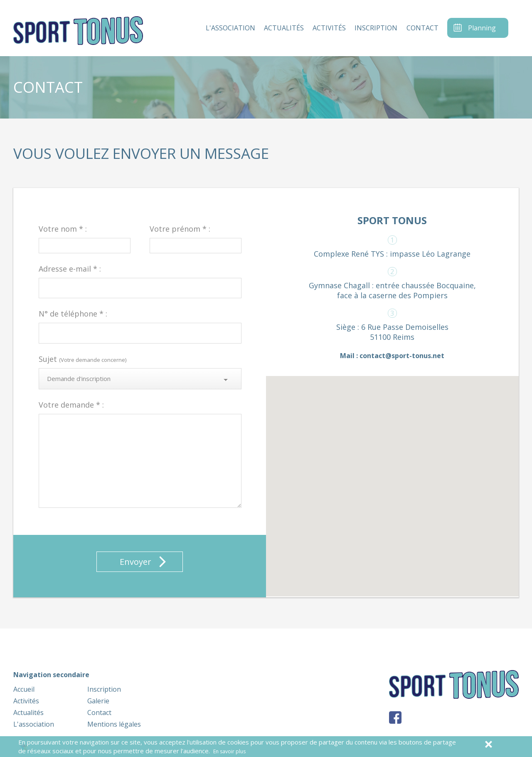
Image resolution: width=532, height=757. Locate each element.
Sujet (83, 359)
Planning (482, 28)
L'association (34, 724)
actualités (284, 28)
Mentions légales (114, 724)
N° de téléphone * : (73, 314)
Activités (26, 701)
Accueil (24, 689)
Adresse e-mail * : (70, 269)
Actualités (28, 712)
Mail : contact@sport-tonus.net (392, 356)
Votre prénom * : (180, 229)
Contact (99, 712)
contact (422, 28)
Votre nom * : (63, 229)
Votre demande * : (71, 405)
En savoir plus (229, 751)
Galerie (98, 701)
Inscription (104, 689)
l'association (230, 28)
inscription (376, 28)
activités (329, 28)
